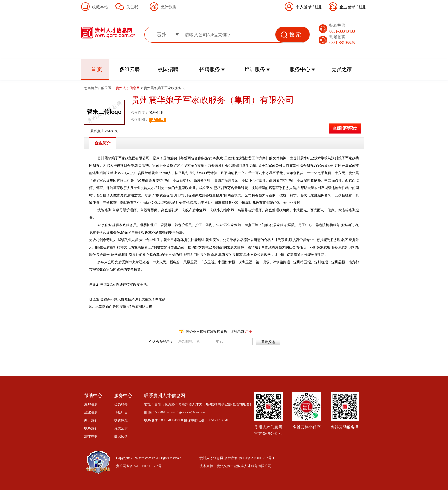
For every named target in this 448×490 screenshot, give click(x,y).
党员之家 (342, 69)
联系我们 (91, 428)
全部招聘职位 (345, 128)
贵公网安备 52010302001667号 (139, 466)
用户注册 (91, 404)
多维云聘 (130, 69)
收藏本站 (100, 7)
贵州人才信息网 (128, 88)
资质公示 (121, 428)
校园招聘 (168, 69)
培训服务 (255, 69)
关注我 (132, 7)
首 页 (97, 69)
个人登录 (304, 7)
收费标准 (121, 420)
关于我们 (91, 420)
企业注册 (91, 412)
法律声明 (91, 436)
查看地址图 (241, 404)
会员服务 (121, 404)
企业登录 (347, 7)
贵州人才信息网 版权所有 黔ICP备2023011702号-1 (237, 458)
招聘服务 (210, 69)
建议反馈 (121, 436)
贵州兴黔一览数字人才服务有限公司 (244, 466)
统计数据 (169, 7)
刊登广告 (121, 412)
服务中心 (300, 69)
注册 (363, 7)
